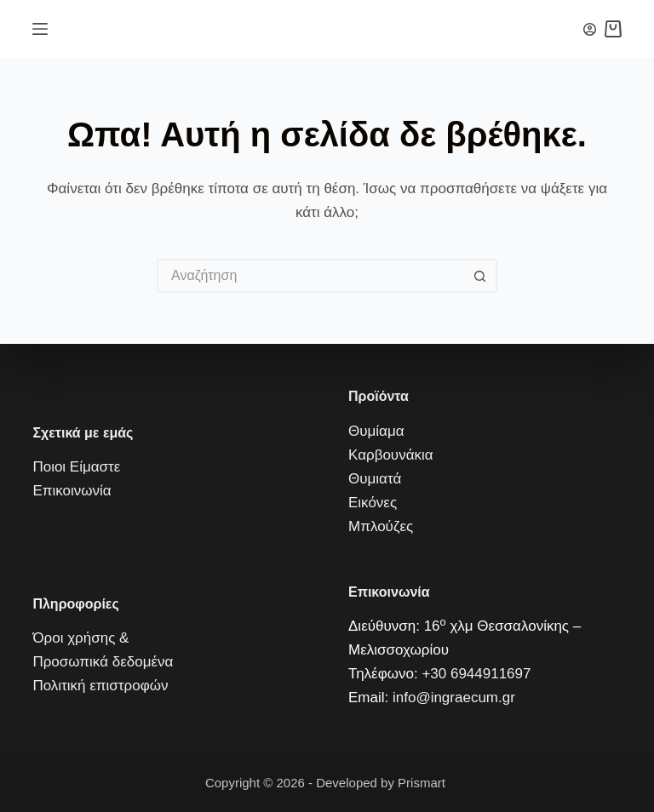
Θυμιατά (375, 479)
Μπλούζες (381, 526)
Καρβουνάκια (391, 455)
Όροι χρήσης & (80, 638)
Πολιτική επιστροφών (100, 686)
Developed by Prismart (382, 783)
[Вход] (590, 29)
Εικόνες (373, 503)
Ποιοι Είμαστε (76, 467)
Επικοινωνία (72, 491)
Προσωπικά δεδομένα (103, 662)
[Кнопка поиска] (480, 276)
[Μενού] (40, 29)
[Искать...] (310, 276)
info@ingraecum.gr (454, 698)
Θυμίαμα (376, 431)
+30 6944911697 (476, 674)
